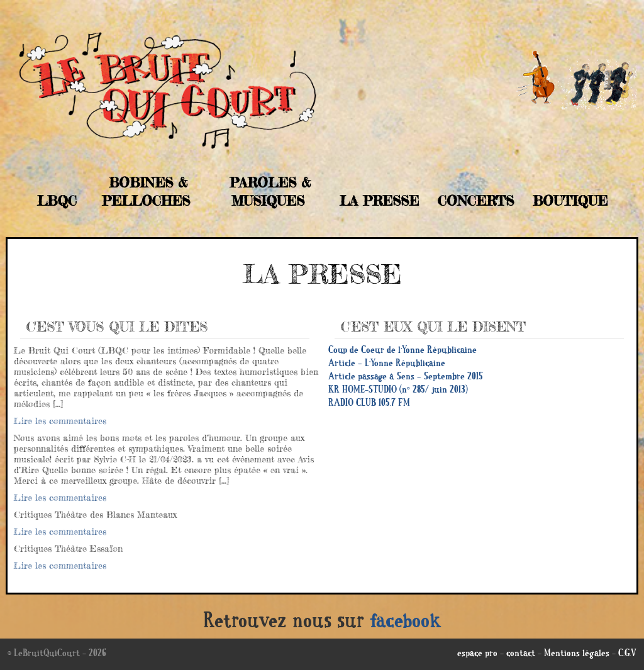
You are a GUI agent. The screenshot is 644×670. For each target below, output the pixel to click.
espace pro (477, 654)
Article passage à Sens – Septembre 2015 (406, 377)
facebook (406, 623)
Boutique (570, 201)
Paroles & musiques (270, 192)
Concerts (476, 201)
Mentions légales (577, 654)
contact (521, 654)
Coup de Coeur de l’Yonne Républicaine (402, 351)
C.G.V (627, 654)
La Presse (379, 201)
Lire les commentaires (60, 421)
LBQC (57, 201)
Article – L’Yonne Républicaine (387, 364)
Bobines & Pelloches (146, 192)
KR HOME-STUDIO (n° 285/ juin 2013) (398, 391)
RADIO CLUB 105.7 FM (369, 404)
